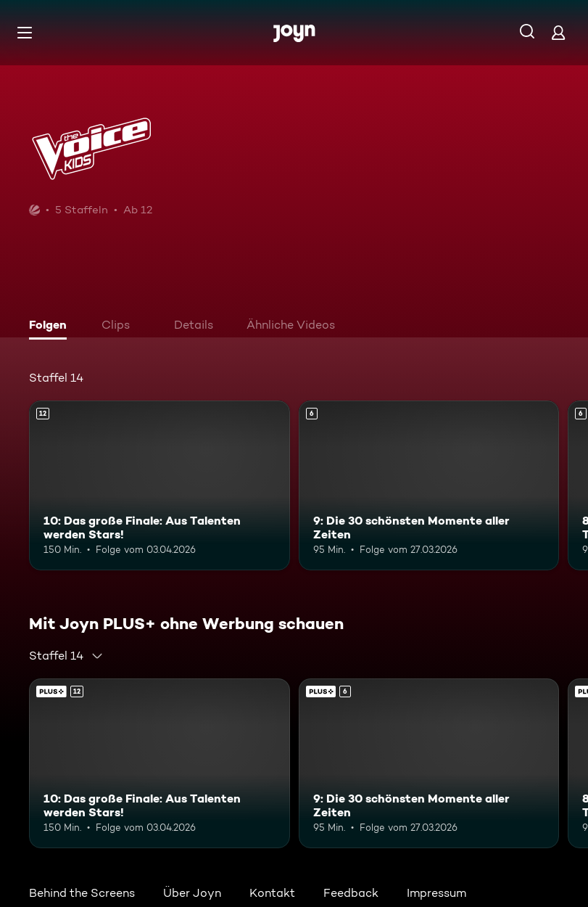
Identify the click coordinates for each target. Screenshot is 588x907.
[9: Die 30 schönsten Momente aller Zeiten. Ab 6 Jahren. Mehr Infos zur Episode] (429, 485)
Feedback (351, 893)
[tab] (51, 327)
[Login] (558, 32)
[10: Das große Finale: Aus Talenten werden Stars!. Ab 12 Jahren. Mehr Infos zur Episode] (160, 485)
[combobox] (66, 656)
